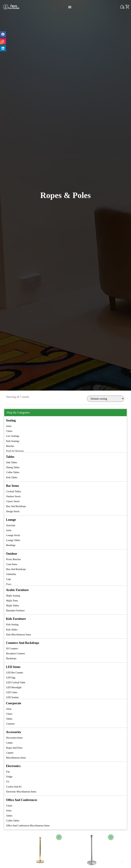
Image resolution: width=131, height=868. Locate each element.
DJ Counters (12, 649)
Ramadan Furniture (15, 611)
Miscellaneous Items (16, 758)
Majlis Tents (12, 601)
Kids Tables (12, 477)
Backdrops (11, 658)
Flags (9, 584)
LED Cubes (12, 692)
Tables (9, 719)
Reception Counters (16, 654)
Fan (8, 772)
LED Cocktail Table (16, 683)
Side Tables (12, 462)
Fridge (9, 777)
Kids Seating (12, 625)
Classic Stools (13, 501)
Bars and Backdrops (16, 506)
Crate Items (12, 564)
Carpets (10, 753)
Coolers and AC (14, 787)
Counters (10, 724)
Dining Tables (13, 467)
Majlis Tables (13, 606)
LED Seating (12, 697)
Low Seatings (13, 436)
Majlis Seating (13, 596)
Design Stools (13, 511)
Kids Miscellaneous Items (19, 635)
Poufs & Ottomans (15, 451)
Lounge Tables (13, 540)
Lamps (9, 743)
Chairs (9, 431)
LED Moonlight (14, 687)
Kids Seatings (13, 441)
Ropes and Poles (14, 748)
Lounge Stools (13, 535)
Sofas (9, 426)
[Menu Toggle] (70, 7)
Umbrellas (11, 574)
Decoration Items (14, 738)
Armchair (11, 525)
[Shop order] (106, 399)
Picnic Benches (13, 559)
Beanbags (11, 545)
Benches (10, 446)
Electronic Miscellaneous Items (21, 792)
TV (8, 782)
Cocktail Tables (14, 491)
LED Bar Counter (15, 673)
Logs (9, 579)
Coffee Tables (13, 472)
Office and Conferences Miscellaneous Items (28, 826)
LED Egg (11, 678)
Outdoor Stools (13, 496)
